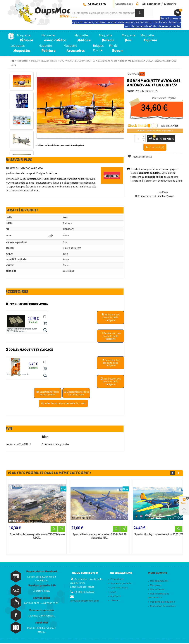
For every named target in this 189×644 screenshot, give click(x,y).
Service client (42, 599)
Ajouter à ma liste (140, 157)
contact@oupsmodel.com (84, 602)
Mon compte (158, 574)
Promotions (116, 580)
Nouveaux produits (120, 584)
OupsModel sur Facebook (42, 572)
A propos (114, 597)
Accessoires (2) (156, 147)
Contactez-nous (124, 4)
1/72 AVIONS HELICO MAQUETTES (77, 61)
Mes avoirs (155, 586)
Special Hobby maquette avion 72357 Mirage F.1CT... (36, 537)
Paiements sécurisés (42, 611)
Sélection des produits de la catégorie (111, 318)
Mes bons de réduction (161, 603)
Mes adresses (156, 590)
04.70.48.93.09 (97, 4)
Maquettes (22, 61)
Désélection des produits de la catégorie (111, 336)
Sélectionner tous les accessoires (47, 394)
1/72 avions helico (107, 61)
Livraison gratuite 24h (42, 587)
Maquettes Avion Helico (43, 61)
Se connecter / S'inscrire (159, 4)
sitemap (114, 601)
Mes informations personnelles (158, 596)
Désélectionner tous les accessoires (76, 394)
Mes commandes (158, 582)
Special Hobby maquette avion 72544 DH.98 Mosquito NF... (99, 537)
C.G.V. (112, 593)
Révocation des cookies (162, 607)
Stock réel (42, 624)
